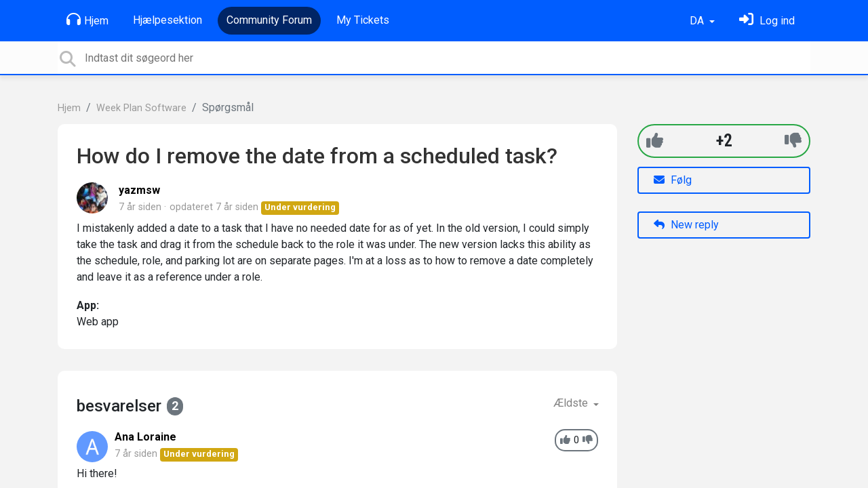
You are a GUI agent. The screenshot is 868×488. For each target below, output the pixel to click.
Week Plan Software (141, 108)
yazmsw (139, 190)
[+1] (655, 141)
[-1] (793, 141)
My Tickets (363, 20)
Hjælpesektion (167, 20)
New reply (686, 225)
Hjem (87, 20)
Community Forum (269, 20)
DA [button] (698, 21)
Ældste (572, 403)
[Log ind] (767, 21)
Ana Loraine (145, 437)
